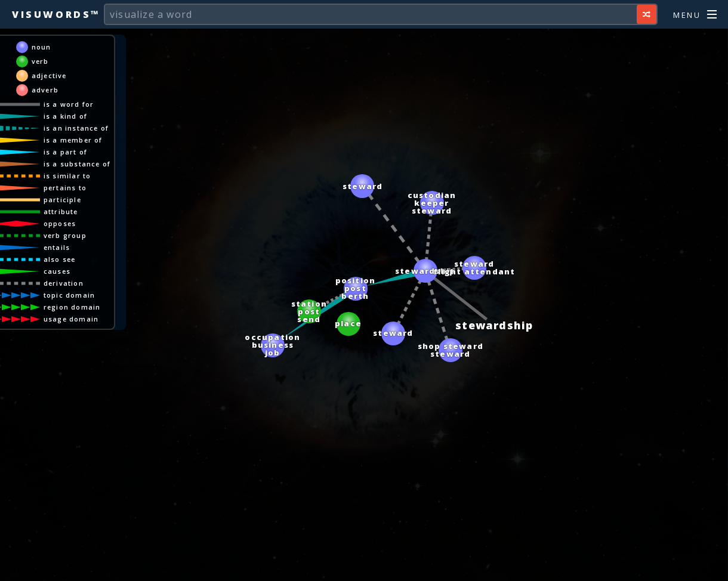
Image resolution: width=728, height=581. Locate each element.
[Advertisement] (364, 566)
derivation (75, 283)
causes (68, 271)
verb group (76, 235)
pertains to (76, 188)
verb (52, 61)
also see (71, 259)
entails (68, 247)
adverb (56, 90)
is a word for (80, 104)
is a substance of (88, 164)
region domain (84, 307)
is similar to (79, 176)
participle (74, 200)
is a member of (84, 140)
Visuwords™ (56, 14)
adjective (61, 75)
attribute (72, 211)
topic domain (81, 295)
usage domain (82, 319)
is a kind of (77, 116)
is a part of (77, 152)
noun (53, 47)
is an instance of (87, 128)
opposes (71, 223)
